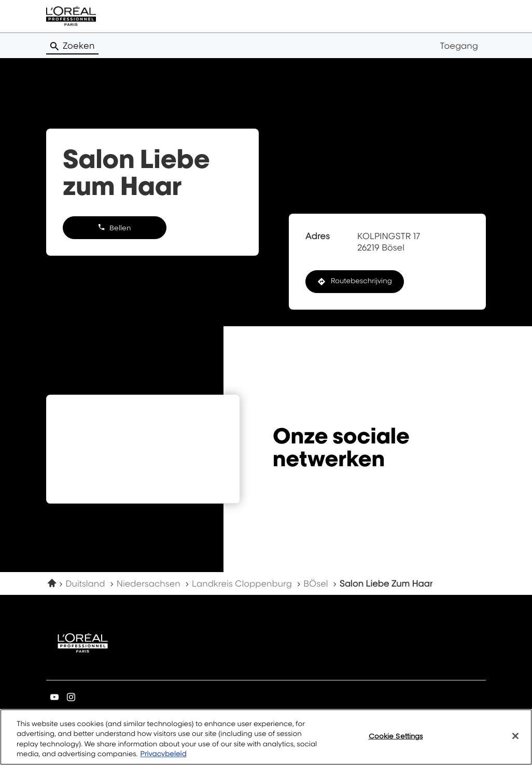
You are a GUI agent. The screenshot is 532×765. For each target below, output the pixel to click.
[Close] (515, 736)
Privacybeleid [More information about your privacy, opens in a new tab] (163, 754)
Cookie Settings (396, 736)
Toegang (459, 46)
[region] (266, 737)
